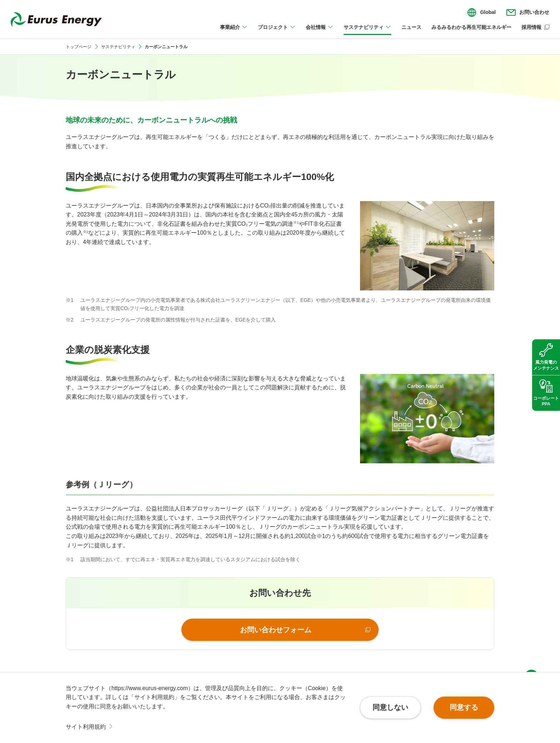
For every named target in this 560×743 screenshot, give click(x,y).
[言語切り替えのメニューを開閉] (481, 13)
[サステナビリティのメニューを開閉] (367, 31)
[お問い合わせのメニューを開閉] (528, 13)
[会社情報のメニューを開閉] (320, 31)
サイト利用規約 (86, 727)
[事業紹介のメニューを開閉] (234, 31)
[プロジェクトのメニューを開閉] (277, 31)
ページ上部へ (531, 662)
